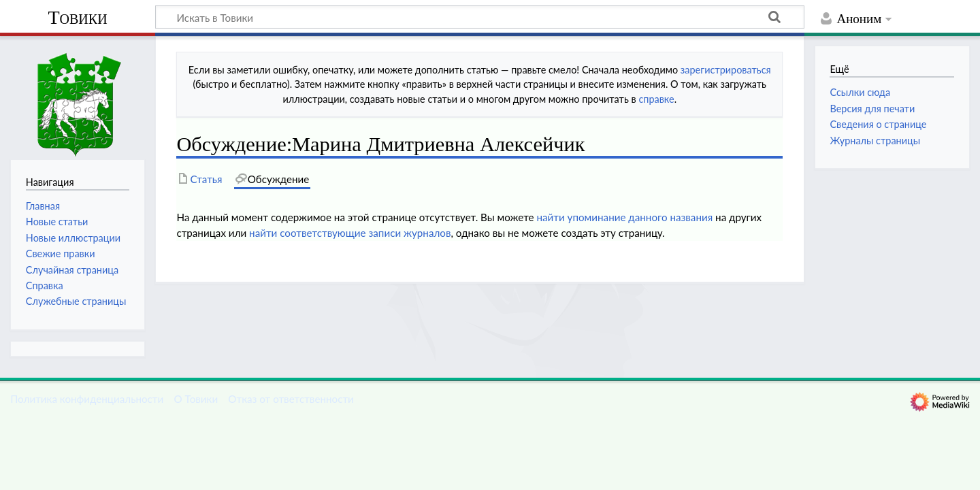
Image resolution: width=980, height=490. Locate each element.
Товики (77, 17)
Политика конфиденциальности (87, 399)
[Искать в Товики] (480, 17)
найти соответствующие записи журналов (350, 233)
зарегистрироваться (726, 70)
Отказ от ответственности (291, 399)
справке (656, 99)
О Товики (196, 399)
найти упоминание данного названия (624, 217)
